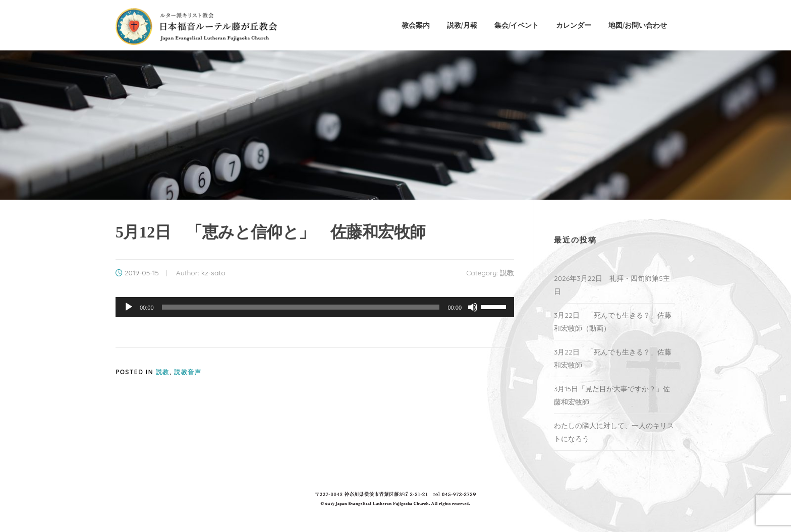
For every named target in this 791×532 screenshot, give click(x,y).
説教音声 (188, 372)
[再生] (129, 307)
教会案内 (416, 25)
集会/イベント (517, 25)
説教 (507, 273)
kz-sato (213, 273)
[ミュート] (473, 307)
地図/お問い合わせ (638, 25)
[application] (315, 307)
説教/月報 (462, 25)
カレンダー (574, 25)
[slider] (301, 307)
